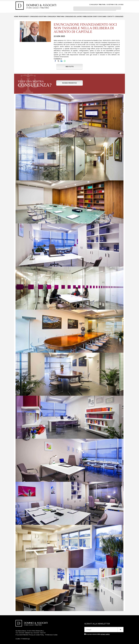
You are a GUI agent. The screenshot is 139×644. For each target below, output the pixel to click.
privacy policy (105, 634)
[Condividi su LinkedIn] (61, 60)
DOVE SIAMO (102, 16)
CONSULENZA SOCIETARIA (38, 16)
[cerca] (95, 9)
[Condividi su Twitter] (58, 60)
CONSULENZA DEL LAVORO (73, 16)
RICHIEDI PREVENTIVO (70, 83)
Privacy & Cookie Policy (36, 634)
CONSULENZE (119, 16)
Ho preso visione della (98, 634)
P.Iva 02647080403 (22, 634)
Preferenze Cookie (51, 634)
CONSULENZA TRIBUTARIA (56, 16)
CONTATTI (111, 16)
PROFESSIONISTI (24, 16)
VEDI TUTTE (70, 66)
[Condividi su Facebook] (55, 60)
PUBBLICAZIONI (87, 16)
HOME (16, 16)
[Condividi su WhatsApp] (65, 60)
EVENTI (95, 16)
